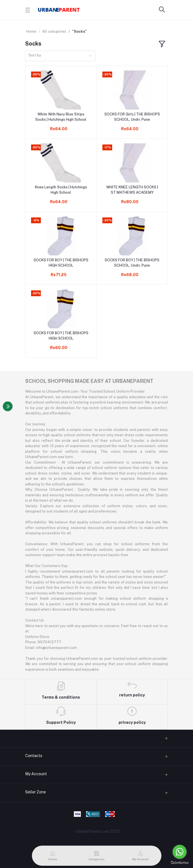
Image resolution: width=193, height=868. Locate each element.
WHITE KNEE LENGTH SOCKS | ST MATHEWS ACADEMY (132, 190)
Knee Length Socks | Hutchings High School (61, 190)
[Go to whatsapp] (180, 852)
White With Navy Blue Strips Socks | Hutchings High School (61, 117)
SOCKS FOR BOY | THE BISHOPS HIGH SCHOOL (61, 263)
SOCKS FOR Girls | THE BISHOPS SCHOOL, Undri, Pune (132, 117)
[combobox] (60, 56)
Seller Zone (36, 792)
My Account (36, 774)
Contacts (34, 756)
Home (31, 31)
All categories (54, 31)
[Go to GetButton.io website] (180, 862)
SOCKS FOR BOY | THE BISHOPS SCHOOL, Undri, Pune (132, 263)
